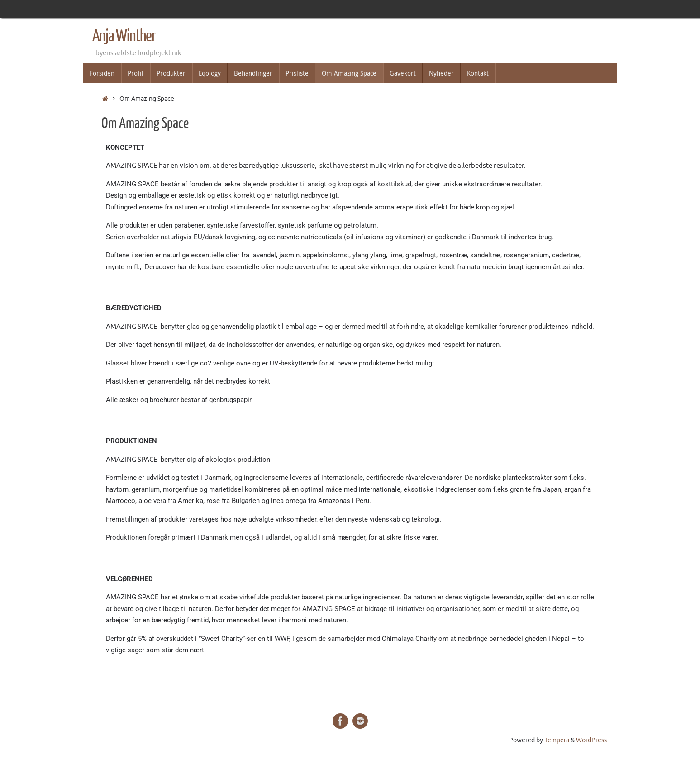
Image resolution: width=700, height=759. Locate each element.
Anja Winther (124, 36)
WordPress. (592, 740)
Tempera (557, 740)
